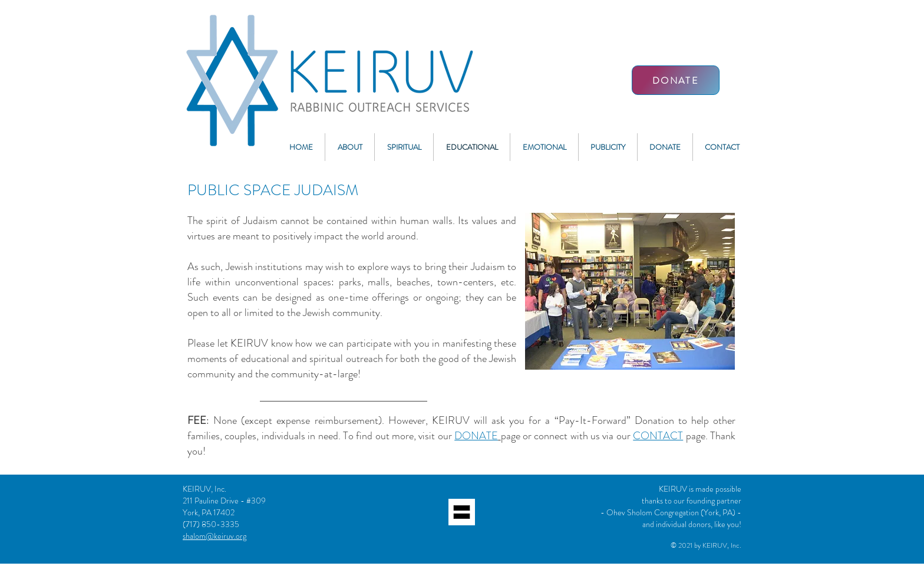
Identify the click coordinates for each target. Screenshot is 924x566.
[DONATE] (676, 80)
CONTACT (658, 436)
